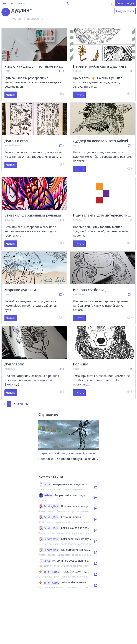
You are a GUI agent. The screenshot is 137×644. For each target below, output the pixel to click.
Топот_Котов (51, 572)
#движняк (89, 453)
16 (61, 369)
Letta (7, 71)
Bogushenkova (13, 145)
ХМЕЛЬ (77, 71)
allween (9, 220)
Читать (11, 95)
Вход (110, 3)
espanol (78, 220)
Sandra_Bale (51, 506)
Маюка (9, 294)
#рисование (49, 453)
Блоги (21, 3)
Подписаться (125, 11)
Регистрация (125, 3)
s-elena (48, 495)
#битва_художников (70, 453)
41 (61, 220)
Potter (77, 369)
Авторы (8, 3)
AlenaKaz (78, 294)
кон (21, 404)
